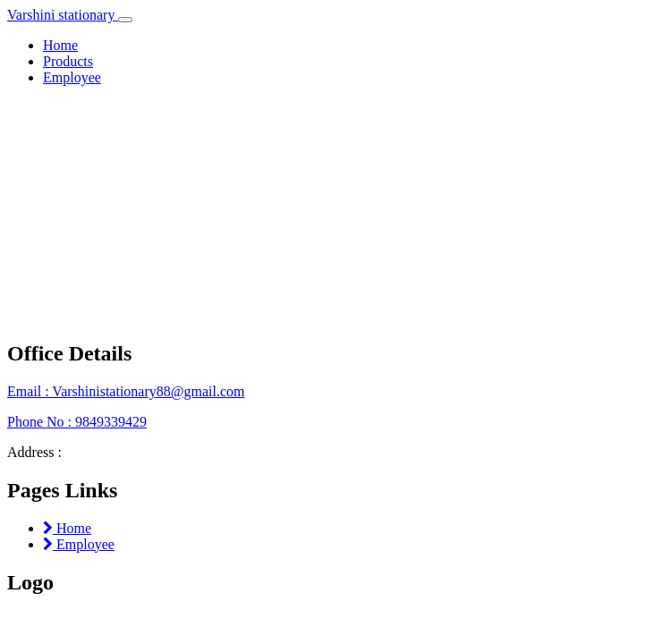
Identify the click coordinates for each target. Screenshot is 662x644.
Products (68, 61)
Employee (72, 77)
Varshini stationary (63, 15)
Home (60, 45)
